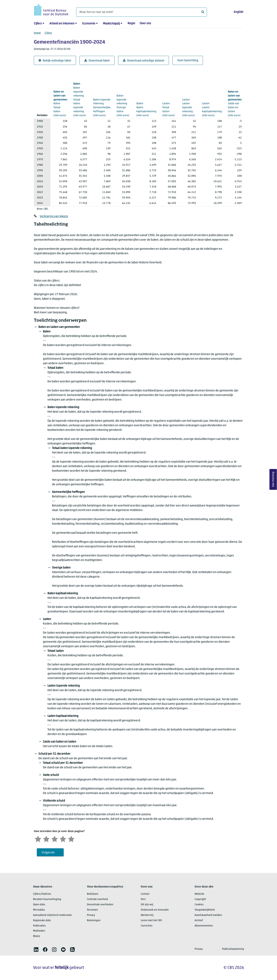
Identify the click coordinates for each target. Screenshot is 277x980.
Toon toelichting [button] (188, 61)
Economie (89, 24)
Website (199, 894)
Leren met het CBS (151, 920)
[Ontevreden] (46, 839)
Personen (92, 910)
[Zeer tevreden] (71, 839)
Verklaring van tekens (54, 216)
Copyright (200, 899)
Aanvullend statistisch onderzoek (52, 915)
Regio (131, 23)
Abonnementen (204, 926)
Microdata (39, 910)
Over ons (145, 23)
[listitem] (36, 950)
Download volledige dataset (144, 61)
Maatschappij (111, 24)
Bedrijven (93, 894)
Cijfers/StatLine (42, 894)
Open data (39, 905)
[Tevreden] (63, 839)
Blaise (37, 936)
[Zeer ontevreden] (38, 839)
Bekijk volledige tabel (55, 61)
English (238, 12)
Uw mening (273, 479)
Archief (199, 920)
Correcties (147, 926)
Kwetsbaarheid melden (208, 915)
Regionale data (42, 920)
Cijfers (38, 24)
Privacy (91, 915)
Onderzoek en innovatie (155, 910)
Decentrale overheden (100, 905)
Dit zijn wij (147, 905)
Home (37, 33)
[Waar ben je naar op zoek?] (142, 12)
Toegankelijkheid (205, 910)
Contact (145, 894)
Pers (143, 899)
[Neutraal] (55, 839)
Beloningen (94, 920)
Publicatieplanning (233, 949)
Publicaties (39, 926)
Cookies (199, 905)
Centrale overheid (97, 899)
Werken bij (147, 915)
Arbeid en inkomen (62, 24)
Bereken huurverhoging (47, 899)
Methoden (39, 931)
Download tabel (97, 61)
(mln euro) (60, 103)
